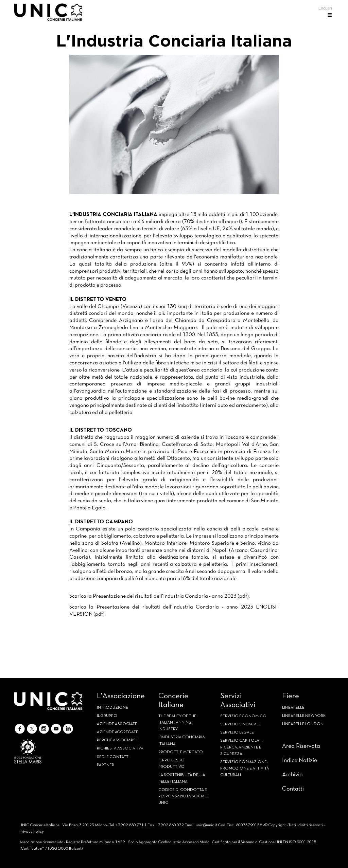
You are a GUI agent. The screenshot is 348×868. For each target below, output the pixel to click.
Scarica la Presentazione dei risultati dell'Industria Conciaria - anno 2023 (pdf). (160, 596)
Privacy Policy (32, 832)
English (325, 8)
